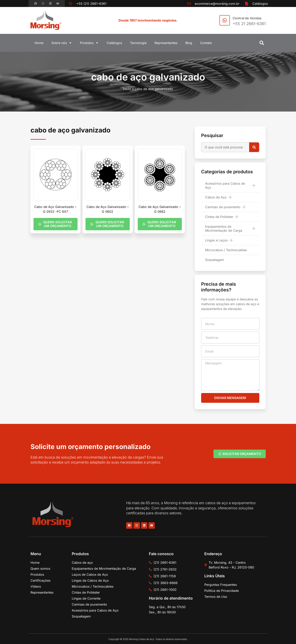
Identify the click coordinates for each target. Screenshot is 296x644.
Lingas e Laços (219, 240)
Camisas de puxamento (225, 207)
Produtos (89, 43)
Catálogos (114, 43)
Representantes (166, 43)
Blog (189, 43)
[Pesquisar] (254, 147)
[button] (262, 43)
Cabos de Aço (218, 197)
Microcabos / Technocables (226, 250)
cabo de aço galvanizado (148, 77)
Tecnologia (138, 43)
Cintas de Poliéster (222, 217)
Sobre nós (62, 43)
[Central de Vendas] (225, 20)
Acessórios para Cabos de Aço (230, 185)
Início (127, 89)
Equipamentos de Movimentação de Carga (230, 228)
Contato (206, 43)
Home (39, 43)
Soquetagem (215, 260)
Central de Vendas (247, 18)
